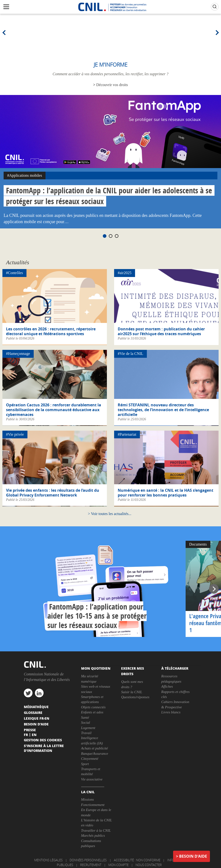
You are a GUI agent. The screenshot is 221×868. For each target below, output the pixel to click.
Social (86, 723)
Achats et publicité (95, 748)
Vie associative (92, 779)
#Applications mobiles (25, 175)
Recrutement (91, 865)
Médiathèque (36, 707)
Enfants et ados (92, 712)
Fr (26, 735)
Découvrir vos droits (112, 85)
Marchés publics (93, 836)
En (34, 735)
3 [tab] (117, 236)
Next (216, 32)
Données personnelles (88, 860)
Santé (85, 717)
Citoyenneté (90, 759)
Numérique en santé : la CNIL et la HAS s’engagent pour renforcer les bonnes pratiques (166, 493)
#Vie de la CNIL (130, 354)
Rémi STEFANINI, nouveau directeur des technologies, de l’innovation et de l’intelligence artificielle (163, 410)
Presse (30, 730)
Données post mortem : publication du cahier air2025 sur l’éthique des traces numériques (161, 331)
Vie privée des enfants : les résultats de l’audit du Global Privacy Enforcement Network (53, 493)
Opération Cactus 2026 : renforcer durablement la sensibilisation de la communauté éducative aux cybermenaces (54, 410)
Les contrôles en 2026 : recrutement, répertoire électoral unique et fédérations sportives (51, 331)
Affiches (167, 686)
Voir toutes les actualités (110, 514)
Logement (88, 728)
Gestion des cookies (43, 740)
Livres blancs (171, 712)
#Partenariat (127, 434)
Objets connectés (93, 707)
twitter (28, 693)
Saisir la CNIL (132, 692)
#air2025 (125, 273)
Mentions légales (48, 860)
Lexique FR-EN (37, 718)
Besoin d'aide (193, 856)
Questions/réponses (135, 697)
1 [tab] (105, 236)
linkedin (39, 693)
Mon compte (118, 865)
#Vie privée (15, 434)
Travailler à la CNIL (96, 830)
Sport (85, 764)
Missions (88, 799)
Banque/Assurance (95, 754)
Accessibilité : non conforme (137, 860)
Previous (5, 32)
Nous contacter (149, 865)
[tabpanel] (110, 162)
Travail (86, 733)
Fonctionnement (93, 805)
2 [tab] (111, 236)
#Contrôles (14, 273)
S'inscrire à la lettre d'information (44, 748)
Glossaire (33, 712)
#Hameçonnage (18, 354)
